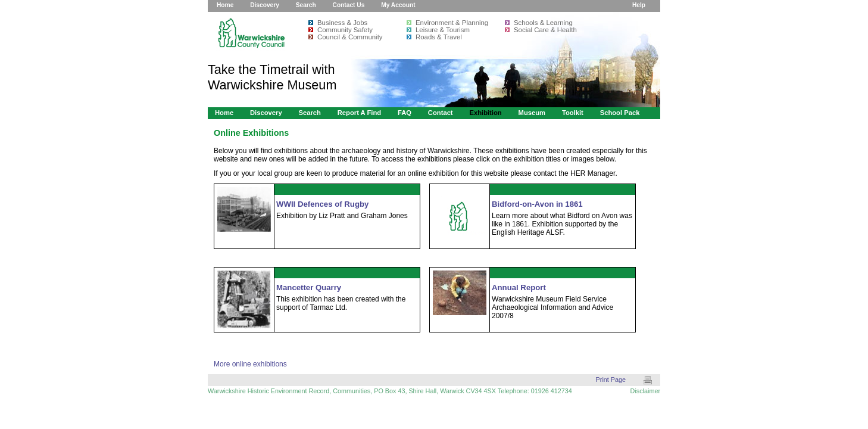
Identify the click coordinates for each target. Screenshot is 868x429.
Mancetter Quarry (309, 287)
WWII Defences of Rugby (322, 204)
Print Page (611, 380)
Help (639, 5)
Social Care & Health (545, 30)
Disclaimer (645, 391)
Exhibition (485, 113)
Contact (441, 113)
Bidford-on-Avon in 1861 (537, 204)
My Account (398, 5)
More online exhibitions (250, 364)
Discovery (265, 5)
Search (306, 5)
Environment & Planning (452, 23)
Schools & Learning (543, 23)
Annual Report (519, 287)
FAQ (405, 113)
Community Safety (345, 30)
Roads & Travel (439, 37)
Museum (532, 113)
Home (225, 5)
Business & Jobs (342, 23)
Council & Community (350, 37)
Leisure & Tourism (443, 30)
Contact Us (349, 5)
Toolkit (573, 113)
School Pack (620, 113)
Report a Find (359, 113)
